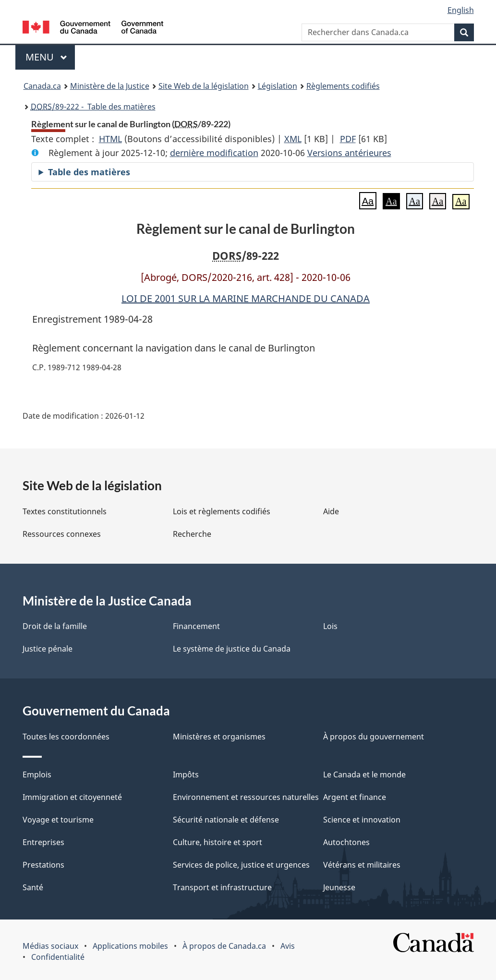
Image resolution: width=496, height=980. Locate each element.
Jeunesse (339, 887)
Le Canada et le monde (364, 774)
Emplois (37, 774)
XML (293, 139)
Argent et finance (355, 797)
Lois (330, 626)
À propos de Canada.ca (224, 946)
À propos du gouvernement (374, 737)
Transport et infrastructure (222, 887)
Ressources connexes (62, 534)
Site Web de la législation (204, 86)
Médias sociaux (50, 946)
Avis (288, 946)
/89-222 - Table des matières (93, 107)
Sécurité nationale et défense (226, 820)
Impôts (186, 774)
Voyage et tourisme (58, 820)
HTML (110, 139)
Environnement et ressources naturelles (246, 797)
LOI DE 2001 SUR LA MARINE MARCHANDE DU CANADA (246, 298)
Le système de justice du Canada (232, 649)
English (461, 10)
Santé (33, 887)
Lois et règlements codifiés (222, 511)
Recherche (192, 534)
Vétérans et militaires (362, 865)
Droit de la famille (55, 626)
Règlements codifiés (343, 86)
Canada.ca (42, 86)
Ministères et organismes (219, 737)
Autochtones (346, 842)
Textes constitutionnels (65, 511)
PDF (348, 139)
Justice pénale (48, 649)
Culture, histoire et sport (218, 842)
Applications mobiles (130, 946)
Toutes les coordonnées (66, 737)
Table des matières (89, 172)
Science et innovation (362, 820)
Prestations (43, 865)
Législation (278, 86)
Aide (331, 511)
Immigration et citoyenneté (72, 797)
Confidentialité (58, 957)
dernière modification (214, 153)
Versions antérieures (349, 153)
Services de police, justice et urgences (241, 865)
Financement (196, 626)
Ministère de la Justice (110, 86)
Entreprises (43, 842)
